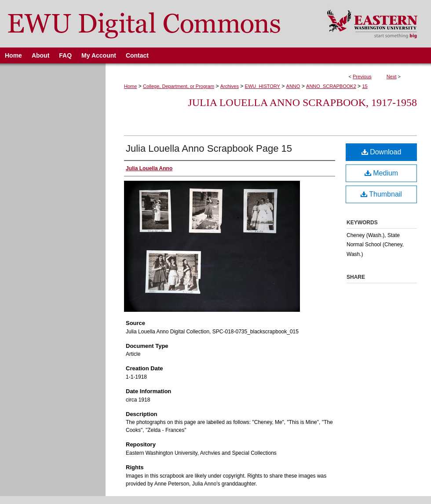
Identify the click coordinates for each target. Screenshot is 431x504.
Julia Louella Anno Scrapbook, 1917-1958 (302, 102)
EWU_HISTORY (263, 86)
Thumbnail (381, 194)
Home (130, 86)
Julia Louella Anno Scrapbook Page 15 (209, 148)
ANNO (293, 86)
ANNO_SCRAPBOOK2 (331, 86)
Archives (230, 86)
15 (365, 86)
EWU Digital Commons (158, 24)
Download (382, 152)
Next (392, 77)
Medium (381, 173)
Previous (362, 77)
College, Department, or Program (179, 86)
